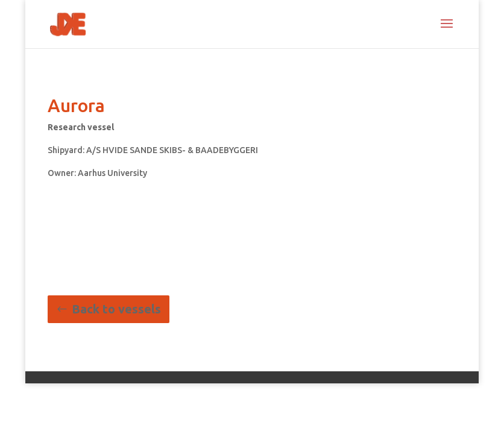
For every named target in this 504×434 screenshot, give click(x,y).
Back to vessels (116, 309)
